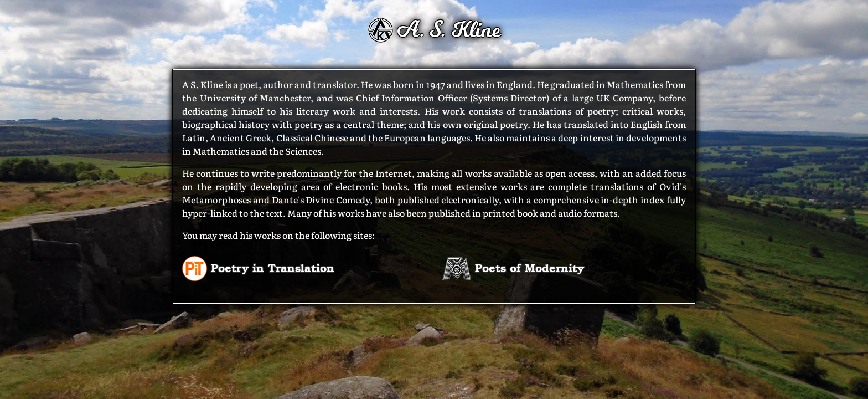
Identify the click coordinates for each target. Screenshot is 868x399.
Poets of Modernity (513, 267)
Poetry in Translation (258, 267)
